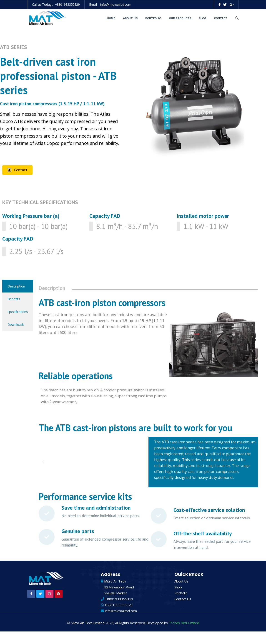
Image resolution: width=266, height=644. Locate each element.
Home (111, 18)
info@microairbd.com (116, 4)
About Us (130, 18)
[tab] (18, 286)
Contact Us (183, 599)
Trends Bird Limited (184, 623)
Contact (221, 18)
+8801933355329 (67, 4)
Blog (202, 18)
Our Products (180, 18)
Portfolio (153, 18)
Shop (178, 587)
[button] (17, 170)
